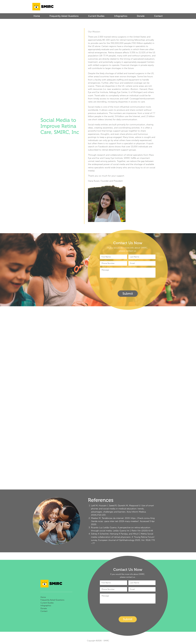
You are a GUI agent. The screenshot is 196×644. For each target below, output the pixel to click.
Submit (128, 294)
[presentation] (119, 285)
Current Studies (96, 16)
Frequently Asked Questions (64, 16)
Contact (158, 16)
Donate (141, 16)
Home (37, 16)
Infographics (121, 16)
